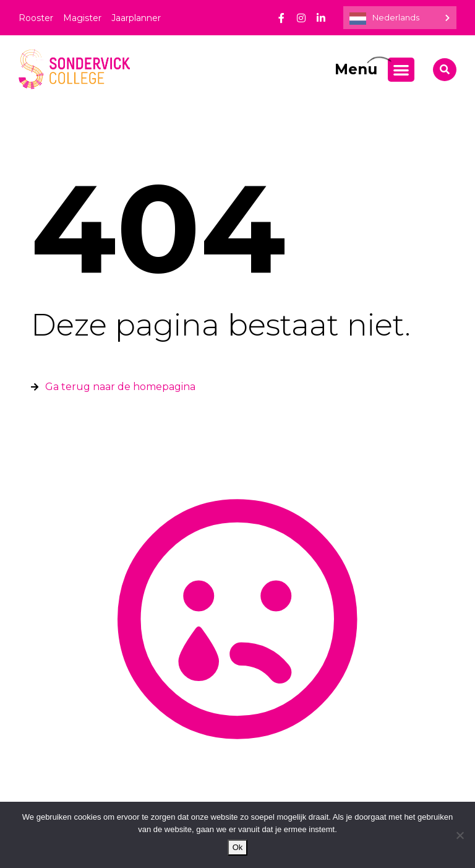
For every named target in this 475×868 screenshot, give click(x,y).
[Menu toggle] (401, 70)
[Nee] (460, 835)
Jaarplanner (136, 18)
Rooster (36, 18)
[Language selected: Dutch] (400, 18)
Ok (238, 847)
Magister (82, 18)
